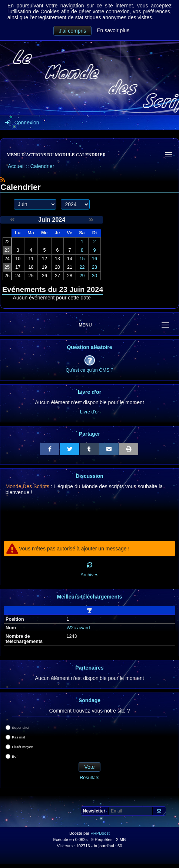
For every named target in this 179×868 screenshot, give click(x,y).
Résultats (89, 778)
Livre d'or (89, 412)
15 (82, 259)
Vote (89, 767)
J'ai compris (72, 31)
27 (57, 276)
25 (31, 276)
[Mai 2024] (12, 220)
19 (44, 267)
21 (70, 267)
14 (70, 259)
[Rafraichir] (90, 565)
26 (44, 276)
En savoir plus (113, 30)
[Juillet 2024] (91, 220)
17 (18, 267)
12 (44, 259)
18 (31, 267)
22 (82, 267)
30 (95, 276)
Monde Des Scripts (27, 486)
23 (95, 267)
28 (70, 276)
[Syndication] (3, 180)
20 (57, 267)
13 (57, 259)
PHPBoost (100, 833)
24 (18, 276)
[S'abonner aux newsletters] (159, 811)
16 (95, 259)
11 (31, 259)
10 (18, 259)
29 (82, 276)
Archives (89, 575)
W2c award (78, 628)
